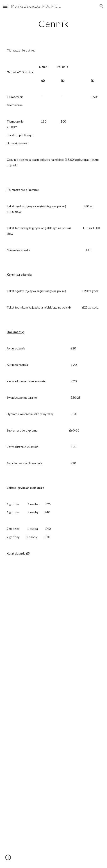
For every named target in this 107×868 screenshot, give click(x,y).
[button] (5, 6)
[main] (53, 24)
